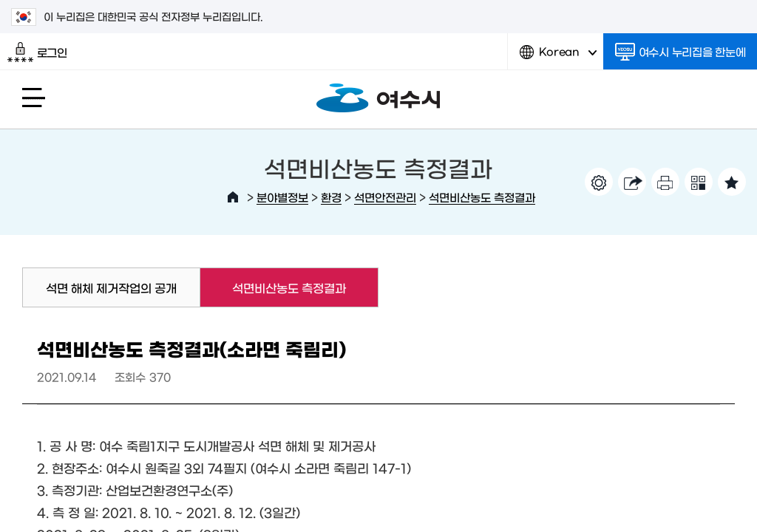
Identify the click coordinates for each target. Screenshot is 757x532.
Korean (558, 57)
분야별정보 (282, 197)
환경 (331, 197)
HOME (233, 197)
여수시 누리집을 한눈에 (680, 52)
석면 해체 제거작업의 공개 (111, 287)
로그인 (37, 52)
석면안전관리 (385, 197)
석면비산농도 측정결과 (482, 197)
